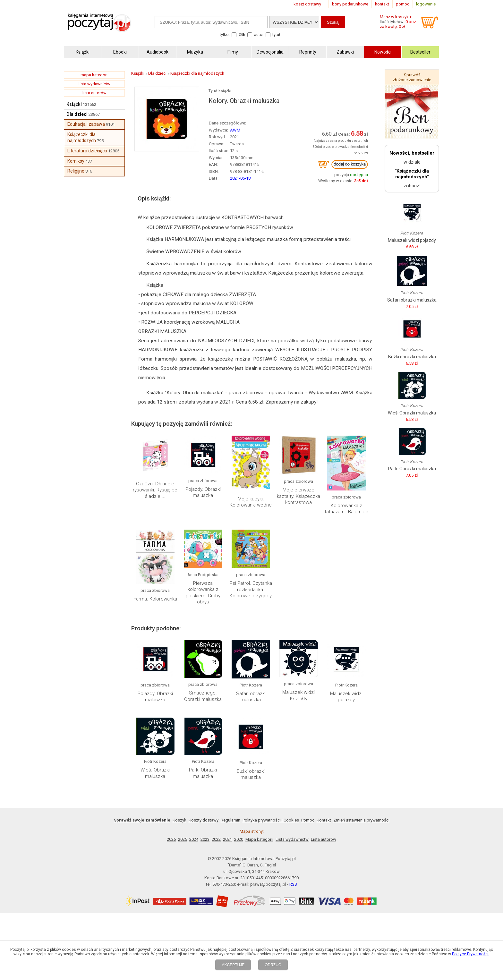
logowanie (426, 4)
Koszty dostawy (204, 820)
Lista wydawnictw (292, 839)
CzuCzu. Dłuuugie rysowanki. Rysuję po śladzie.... (155, 490)
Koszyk (179, 820)
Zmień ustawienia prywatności (361, 820)
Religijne (76, 171)
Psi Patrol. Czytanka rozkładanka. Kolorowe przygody (251, 589)
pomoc (403, 4)
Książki (74, 104)
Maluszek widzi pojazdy (346, 697)
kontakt (382, 4)
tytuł (276, 34)
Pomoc (308, 820)
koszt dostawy (307, 4)
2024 (194, 839)
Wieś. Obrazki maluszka (155, 773)
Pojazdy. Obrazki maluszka (203, 492)
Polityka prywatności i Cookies (271, 820)
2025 (183, 839)
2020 (239, 839)
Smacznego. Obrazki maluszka (203, 696)
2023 (205, 839)
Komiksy (76, 161)
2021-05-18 (240, 178)
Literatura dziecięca (87, 151)
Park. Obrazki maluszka (203, 773)
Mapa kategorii (259, 839)
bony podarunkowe (350, 4)
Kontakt (324, 820)
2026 (171, 839)
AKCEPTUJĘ (233, 965)
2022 (216, 839)
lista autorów (94, 93)
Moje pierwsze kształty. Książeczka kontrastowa (298, 496)
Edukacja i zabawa (86, 124)
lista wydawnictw (94, 84)
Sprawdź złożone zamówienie (412, 77)
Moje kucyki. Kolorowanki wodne (251, 502)
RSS (293, 884)
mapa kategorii (94, 75)
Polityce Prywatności (470, 954)
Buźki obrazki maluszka (251, 774)
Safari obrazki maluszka (251, 697)
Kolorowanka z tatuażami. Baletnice (346, 509)
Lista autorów (324, 839)
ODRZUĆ (273, 965)
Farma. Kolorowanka (155, 599)
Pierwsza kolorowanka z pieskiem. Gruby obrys (203, 593)
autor (259, 34)
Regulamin (230, 820)
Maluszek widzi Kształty (298, 695)
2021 (227, 839)
